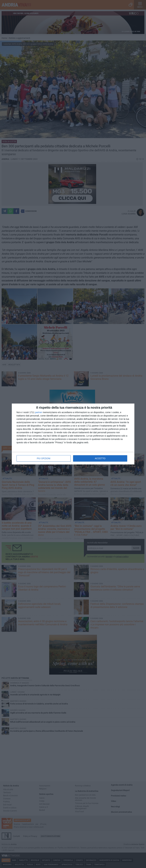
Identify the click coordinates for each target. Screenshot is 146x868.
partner (39, 412)
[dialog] (73, 434)
